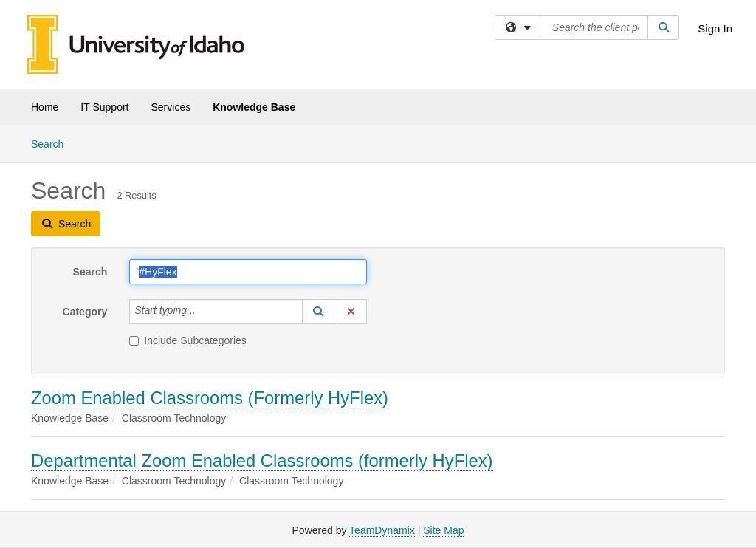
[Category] (204, 312)
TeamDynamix (382, 530)
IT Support (104, 107)
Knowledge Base (254, 107)
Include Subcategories (188, 340)
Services (171, 107)
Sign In (715, 28)
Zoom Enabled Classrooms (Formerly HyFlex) (210, 398)
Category (85, 312)
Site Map (443, 530)
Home (45, 107)
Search (53, 143)
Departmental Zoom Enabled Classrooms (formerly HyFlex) (262, 460)
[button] (318, 312)
